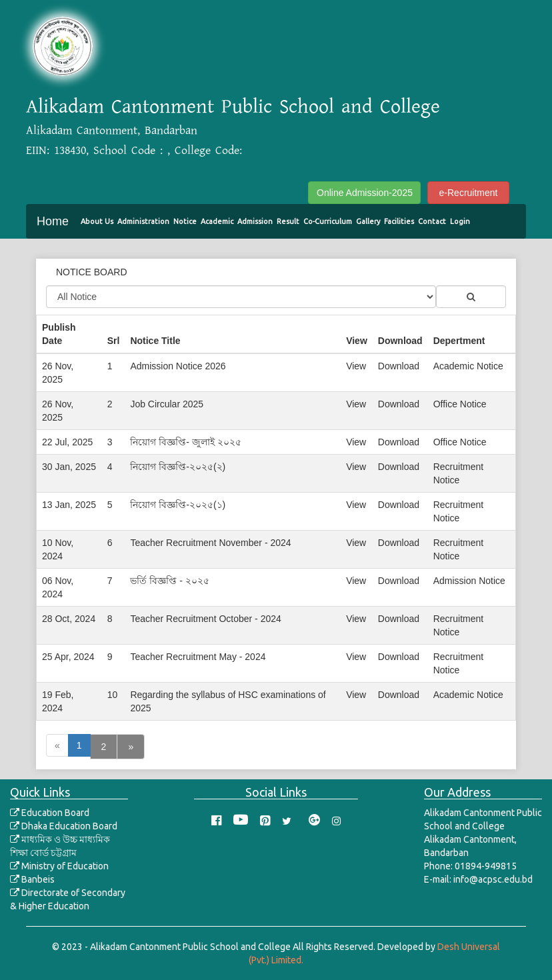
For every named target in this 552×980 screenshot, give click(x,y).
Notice (185, 221)
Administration (143, 221)
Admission (255, 221)
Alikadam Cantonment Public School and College (233, 107)
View (356, 366)
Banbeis (32, 879)
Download (399, 366)
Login (460, 221)
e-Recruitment (469, 193)
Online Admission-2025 (365, 193)
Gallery (368, 221)
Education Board (50, 813)
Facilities (399, 221)
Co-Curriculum (328, 221)
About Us (97, 221)
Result (288, 221)
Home (53, 221)
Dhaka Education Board (64, 826)
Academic (217, 221)
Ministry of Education (59, 866)
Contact (432, 221)
